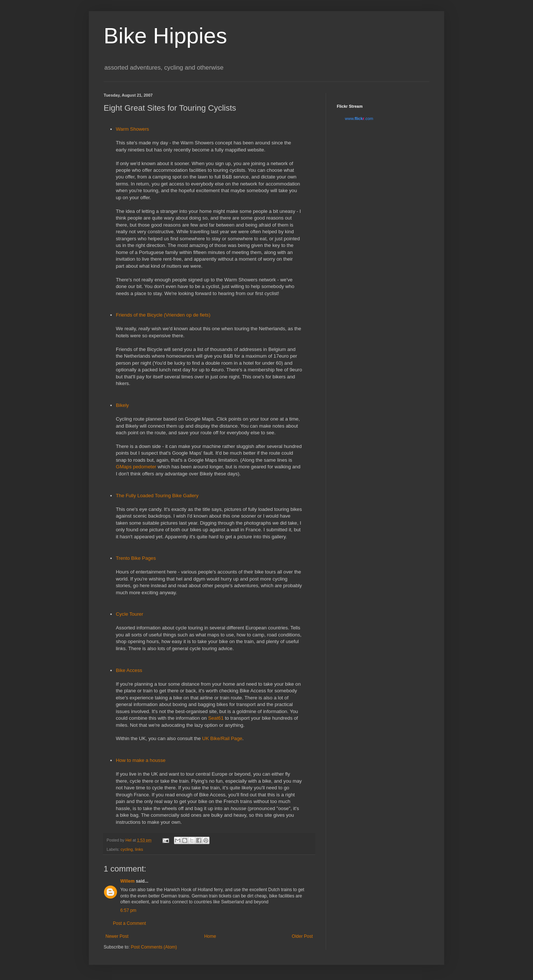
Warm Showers (133, 129)
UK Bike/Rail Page (222, 738)
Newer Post (117, 936)
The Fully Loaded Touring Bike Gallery (157, 496)
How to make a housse (141, 760)
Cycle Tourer (130, 614)
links (139, 849)
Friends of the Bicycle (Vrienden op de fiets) (163, 315)
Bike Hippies (165, 36)
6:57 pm (128, 910)
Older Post (302, 936)
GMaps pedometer (136, 467)
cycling (127, 849)
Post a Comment (129, 923)
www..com (359, 118)
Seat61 (216, 718)
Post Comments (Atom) (154, 947)
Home (210, 936)
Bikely (122, 405)
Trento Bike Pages (136, 558)
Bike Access (129, 670)
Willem (128, 881)
